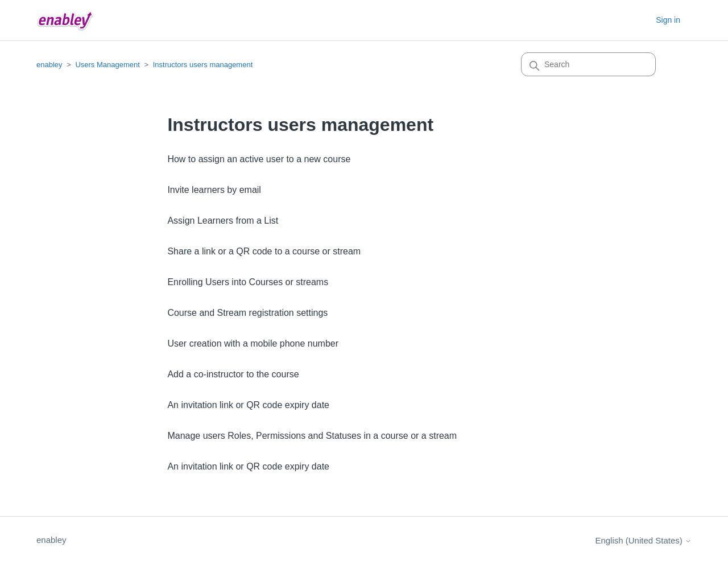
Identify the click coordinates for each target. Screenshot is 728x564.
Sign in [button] (668, 20)
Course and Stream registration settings (247, 313)
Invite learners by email (214, 190)
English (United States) (643, 540)
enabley (49, 65)
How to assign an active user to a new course (259, 159)
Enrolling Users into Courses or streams (248, 282)
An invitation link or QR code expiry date (248, 405)
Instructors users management (203, 65)
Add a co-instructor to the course (233, 374)
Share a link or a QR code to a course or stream (264, 251)
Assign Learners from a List (223, 221)
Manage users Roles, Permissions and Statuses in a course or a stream (312, 436)
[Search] (588, 64)
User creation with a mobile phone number (253, 343)
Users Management (107, 65)
